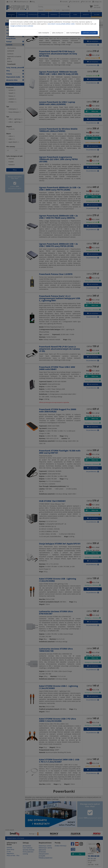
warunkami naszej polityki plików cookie (61, 24)
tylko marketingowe (73, 33)
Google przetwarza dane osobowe (22, 26)
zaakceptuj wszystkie (89, 33)
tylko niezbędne (44, 33)
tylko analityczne (58, 33)
